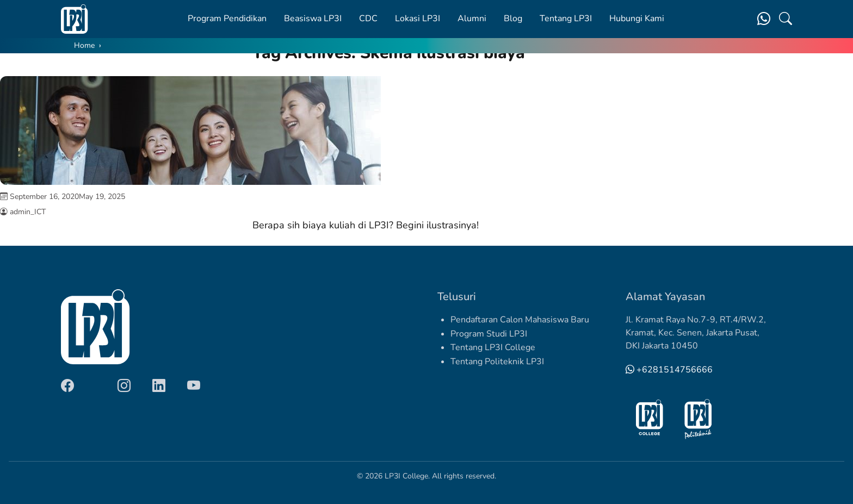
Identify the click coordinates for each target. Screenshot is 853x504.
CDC (368, 18)
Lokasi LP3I (418, 18)
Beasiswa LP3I (313, 18)
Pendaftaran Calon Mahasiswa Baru (520, 320)
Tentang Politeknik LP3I (497, 362)
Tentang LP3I (566, 18)
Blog (513, 18)
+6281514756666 (669, 370)
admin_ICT (28, 212)
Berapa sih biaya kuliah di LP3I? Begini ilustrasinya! (366, 225)
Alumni (472, 18)
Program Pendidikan (227, 18)
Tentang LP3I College (493, 347)
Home (84, 45)
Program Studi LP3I (489, 334)
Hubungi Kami (637, 18)
